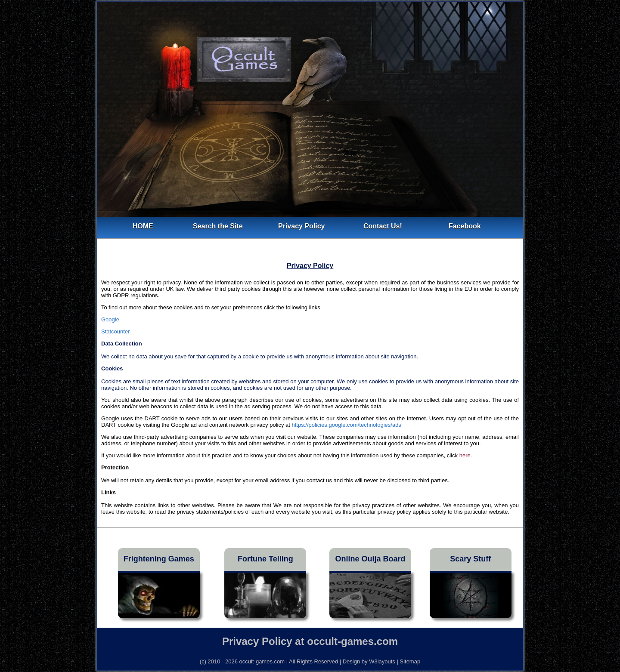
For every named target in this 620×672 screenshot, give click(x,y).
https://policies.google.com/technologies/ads (346, 425)
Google (110, 319)
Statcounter (116, 331)
